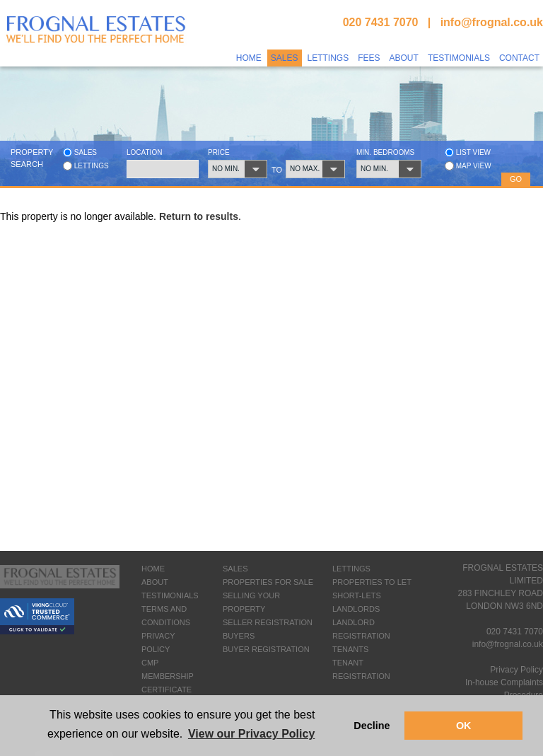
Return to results (199, 216)
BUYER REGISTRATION (266, 649)
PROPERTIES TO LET (372, 582)
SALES (235, 569)
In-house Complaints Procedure (504, 689)
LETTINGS (351, 569)
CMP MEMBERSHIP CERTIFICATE (168, 676)
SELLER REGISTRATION (268, 622)
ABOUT (155, 582)
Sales (285, 58)
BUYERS (239, 636)
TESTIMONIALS (170, 595)
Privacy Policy (516, 670)
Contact (519, 58)
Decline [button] (372, 726)
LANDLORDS (356, 609)
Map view (468, 166)
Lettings (328, 58)
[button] (239, 169)
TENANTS (350, 649)
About (404, 58)
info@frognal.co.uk (492, 22)
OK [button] (464, 726)
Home (249, 58)
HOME (153, 569)
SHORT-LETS (357, 595)
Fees (369, 58)
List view (468, 152)
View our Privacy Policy (251, 734)
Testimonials (459, 58)
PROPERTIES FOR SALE (268, 582)
